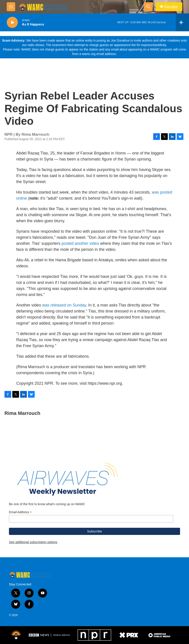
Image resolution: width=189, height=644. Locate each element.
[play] (12, 22)
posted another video (80, 243)
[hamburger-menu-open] (11, 7)
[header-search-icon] (148, 7)
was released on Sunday (64, 305)
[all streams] (182, 22)
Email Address (20, 512)
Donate (171, 7)
